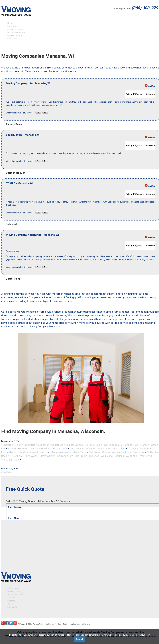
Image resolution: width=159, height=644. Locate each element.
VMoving (22, 623)
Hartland (12, 449)
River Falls (17, 456)
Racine (5, 456)
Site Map (11, 600)
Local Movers (13, 26)
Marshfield (119, 449)
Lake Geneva (77, 449)
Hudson (24, 449)
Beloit (18, 445)
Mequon (29, 452)
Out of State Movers (16, 32)
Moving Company (15, 29)
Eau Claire (116, 445)
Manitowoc (105, 449)
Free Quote (12, 38)
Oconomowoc (110, 452)
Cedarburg (57, 445)
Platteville (152, 452)
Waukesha (107, 456)
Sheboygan (31, 456)
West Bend (146, 456)
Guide (10, 603)
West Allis (132, 456)
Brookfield (30, 445)
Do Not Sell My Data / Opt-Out (57, 623)
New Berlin (80, 452)
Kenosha (49, 449)
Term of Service (57, 635)
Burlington (43, 445)
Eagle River (102, 445)
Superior (94, 456)
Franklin (145, 445)
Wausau (119, 456)
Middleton (42, 452)
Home (10, 23)
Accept (79, 639)
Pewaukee (139, 452)
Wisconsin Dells (10, 460)
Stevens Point (47, 456)
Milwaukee (56, 452)
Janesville (36, 449)
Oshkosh (126, 452)
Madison (91, 449)
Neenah (68, 452)
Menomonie (15, 452)
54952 (6, 472)
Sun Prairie (81, 456)
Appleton (8, 445)
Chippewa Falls (74, 445)
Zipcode (11, 597)
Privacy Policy (39, 623)
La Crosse (62, 449)
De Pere (89, 445)
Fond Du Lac (131, 445)
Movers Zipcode (15, 35)
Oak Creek (94, 452)
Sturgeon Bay (65, 456)
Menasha (133, 449)
